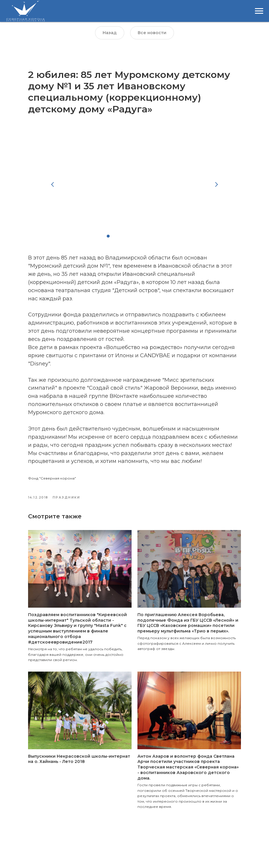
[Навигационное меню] (259, 11)
